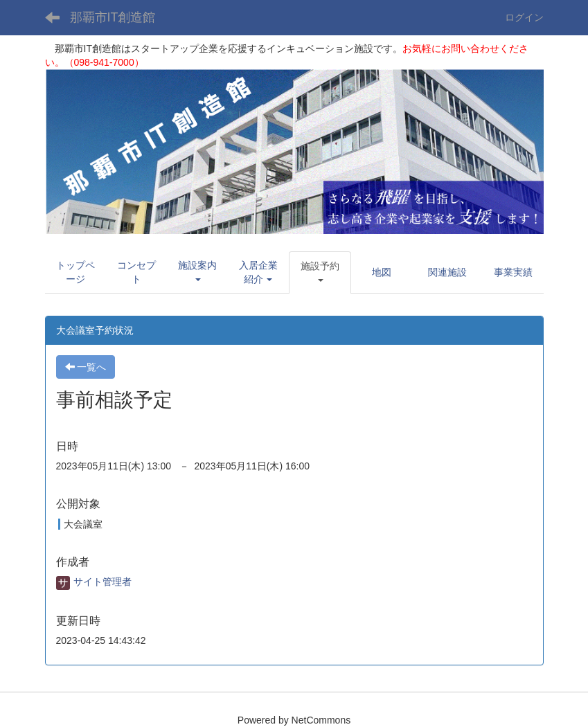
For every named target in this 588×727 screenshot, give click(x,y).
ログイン (524, 17)
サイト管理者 (94, 582)
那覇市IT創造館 (113, 17)
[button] (197, 272)
